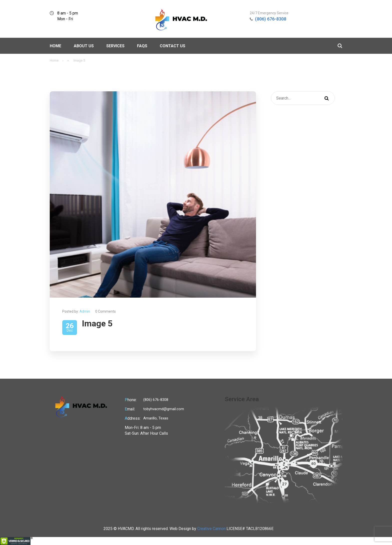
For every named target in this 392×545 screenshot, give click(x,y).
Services (115, 46)
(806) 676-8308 (271, 19)
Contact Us (172, 46)
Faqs (142, 46)
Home (55, 46)
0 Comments (105, 311)
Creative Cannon (211, 529)
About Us (84, 46)
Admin (85, 311)
